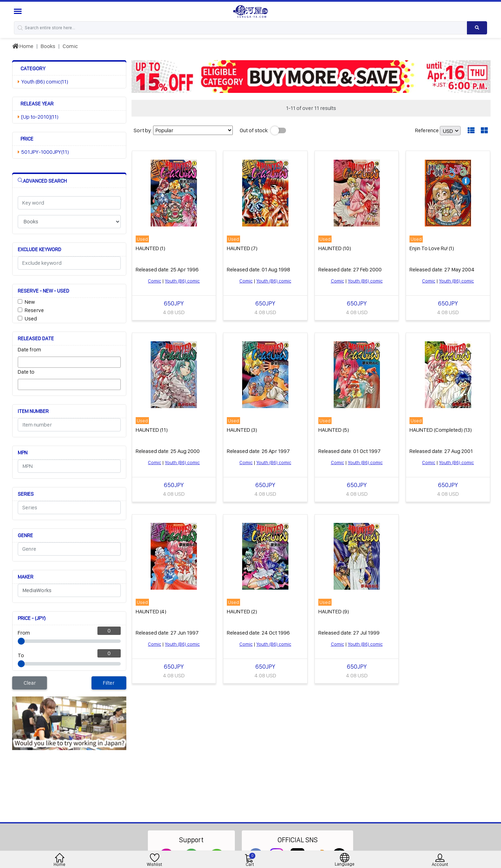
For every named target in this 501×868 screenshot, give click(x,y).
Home (23, 46)
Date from (29, 349)
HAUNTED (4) (151, 611)
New (30, 302)
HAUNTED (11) (152, 430)
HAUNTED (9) (334, 611)
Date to (26, 372)
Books (48, 46)
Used (31, 318)
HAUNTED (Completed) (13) (441, 430)
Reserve (34, 310)
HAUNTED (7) (242, 248)
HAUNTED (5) (334, 430)
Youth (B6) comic (182, 281)
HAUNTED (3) (242, 430)
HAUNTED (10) (335, 248)
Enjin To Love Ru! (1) (432, 248)
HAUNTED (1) (150, 248)
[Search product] (477, 28)
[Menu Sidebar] (19, 11)
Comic (70, 46)
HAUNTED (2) (242, 611)
